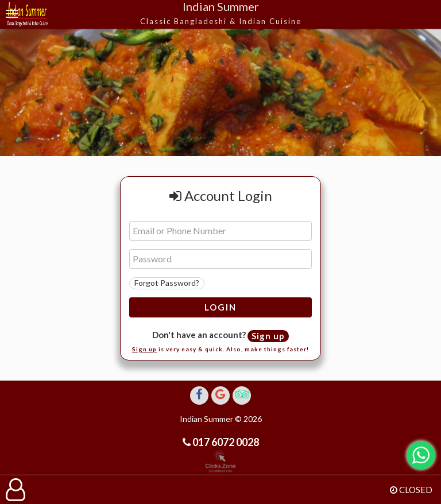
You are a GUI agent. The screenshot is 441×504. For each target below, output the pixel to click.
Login (220, 307)
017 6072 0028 (225, 442)
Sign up (268, 336)
